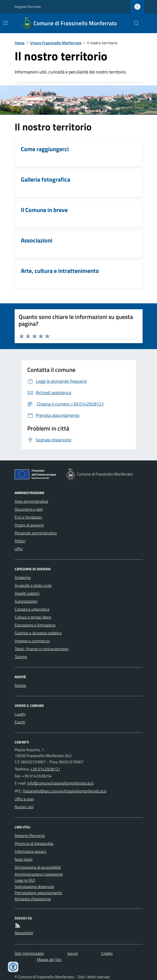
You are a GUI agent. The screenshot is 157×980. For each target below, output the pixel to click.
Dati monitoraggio (29, 953)
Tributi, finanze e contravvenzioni (42, 649)
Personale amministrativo (36, 533)
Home (20, 43)
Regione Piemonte (28, 7)
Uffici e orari (24, 799)
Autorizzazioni (26, 601)
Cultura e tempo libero (33, 617)
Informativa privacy (31, 851)
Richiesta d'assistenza (33, 899)
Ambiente (23, 577)
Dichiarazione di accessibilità (38, 867)
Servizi (73, 953)
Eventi (20, 722)
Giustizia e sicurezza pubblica (38, 633)
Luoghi (20, 714)
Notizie (20, 685)
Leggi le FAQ (25, 880)
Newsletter (24, 933)
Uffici (19, 549)
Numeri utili (24, 807)
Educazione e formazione (35, 625)
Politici (20, 541)
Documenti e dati (29, 509)
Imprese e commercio (32, 641)
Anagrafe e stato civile (33, 585)
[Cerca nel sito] (134, 23)
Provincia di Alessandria (34, 843)
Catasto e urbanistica (32, 609)
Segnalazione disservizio (34, 886)
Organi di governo (29, 525)
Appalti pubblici (27, 593)
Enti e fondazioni (28, 517)
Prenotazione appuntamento (38, 893)
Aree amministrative (31, 501)
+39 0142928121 (45, 769)
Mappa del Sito (49, 959)
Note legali (24, 859)
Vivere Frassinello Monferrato (56, 43)
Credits (107, 953)
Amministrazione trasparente (39, 874)
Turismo (21, 657)
